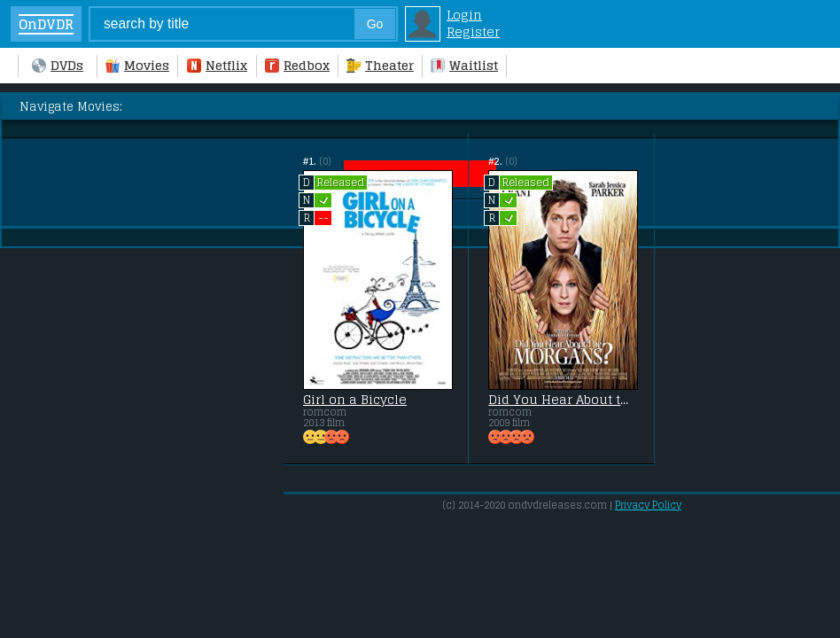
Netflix (217, 65)
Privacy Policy (648, 505)
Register (473, 31)
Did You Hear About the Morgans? (561, 400)
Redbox (297, 65)
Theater (380, 65)
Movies (137, 65)
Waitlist (464, 65)
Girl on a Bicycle (355, 400)
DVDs (58, 65)
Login (464, 15)
